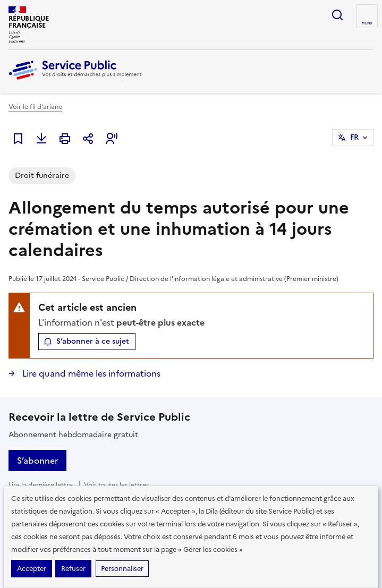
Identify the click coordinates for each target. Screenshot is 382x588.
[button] (112, 139)
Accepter (32, 569)
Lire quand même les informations (90, 373)
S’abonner (37, 461)
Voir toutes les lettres (116, 485)
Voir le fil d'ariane (35, 107)
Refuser (73, 569)
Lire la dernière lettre (41, 485)
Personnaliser (122, 569)
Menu (367, 23)
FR (354, 137)
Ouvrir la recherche (337, 15)
